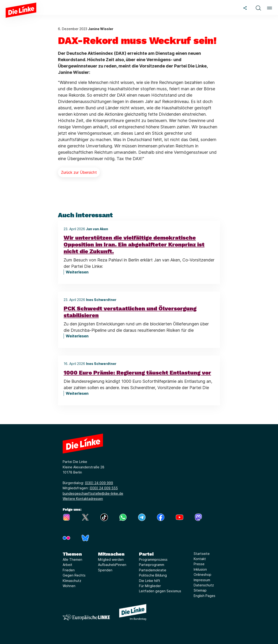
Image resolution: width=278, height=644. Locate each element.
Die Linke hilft (150, 581)
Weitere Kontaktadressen (83, 499)
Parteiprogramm (152, 565)
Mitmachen (111, 554)
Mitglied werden (111, 559)
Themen (72, 554)
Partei (146, 554)
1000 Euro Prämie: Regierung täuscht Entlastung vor (137, 373)
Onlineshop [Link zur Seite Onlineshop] (202, 575)
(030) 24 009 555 (104, 488)
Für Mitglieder (150, 586)
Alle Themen (72, 559)
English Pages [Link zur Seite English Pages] (204, 596)
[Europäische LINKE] (86, 617)
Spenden (105, 570)
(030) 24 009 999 (99, 483)
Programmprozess (153, 559)
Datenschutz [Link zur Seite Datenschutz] (204, 585)
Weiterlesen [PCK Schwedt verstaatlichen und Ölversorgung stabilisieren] (77, 336)
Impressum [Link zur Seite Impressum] (202, 580)
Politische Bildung (153, 575)
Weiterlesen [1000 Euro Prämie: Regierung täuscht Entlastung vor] (77, 393)
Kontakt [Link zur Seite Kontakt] (200, 559)
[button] (258, 7)
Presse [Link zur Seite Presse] (199, 564)
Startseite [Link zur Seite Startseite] (202, 554)
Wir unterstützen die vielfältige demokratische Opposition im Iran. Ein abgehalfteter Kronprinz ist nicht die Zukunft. (134, 245)
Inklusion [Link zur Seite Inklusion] (200, 569)
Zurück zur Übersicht (79, 172)
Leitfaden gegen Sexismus (160, 591)
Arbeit (67, 565)
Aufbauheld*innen (112, 565)
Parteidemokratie (153, 570)
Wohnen (69, 586)
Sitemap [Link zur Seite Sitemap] (200, 590)
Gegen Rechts (74, 575)
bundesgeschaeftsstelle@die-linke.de (93, 493)
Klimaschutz (72, 581)
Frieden (69, 570)
